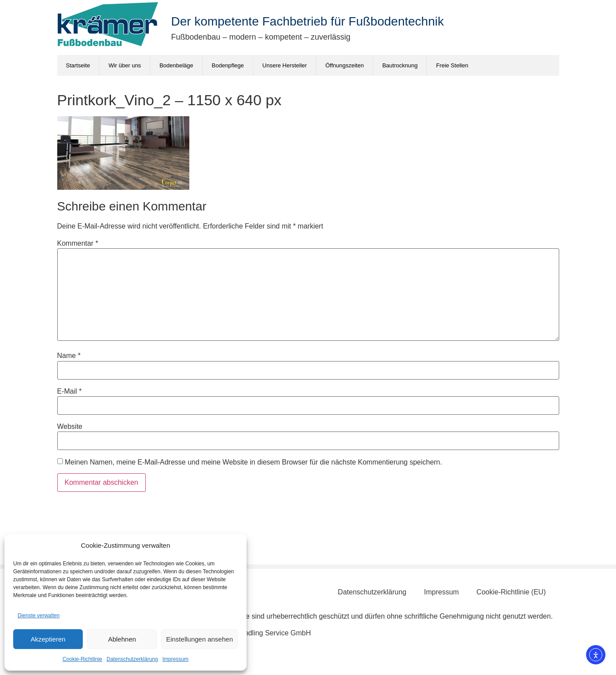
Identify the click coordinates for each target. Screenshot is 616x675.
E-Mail (70, 391)
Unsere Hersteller (285, 65)
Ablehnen (122, 639)
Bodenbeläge (176, 65)
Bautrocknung (400, 65)
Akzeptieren (48, 639)
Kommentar (78, 243)
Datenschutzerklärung (132, 659)
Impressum (175, 659)
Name (69, 356)
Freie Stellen (452, 65)
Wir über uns (125, 65)
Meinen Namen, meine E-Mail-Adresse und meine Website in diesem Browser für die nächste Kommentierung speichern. (253, 462)
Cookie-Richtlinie (82, 659)
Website (70, 427)
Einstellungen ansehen (199, 639)
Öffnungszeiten (345, 65)
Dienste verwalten (39, 616)
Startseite (78, 65)
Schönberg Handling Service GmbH (255, 633)
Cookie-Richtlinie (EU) (511, 592)
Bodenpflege (228, 65)
